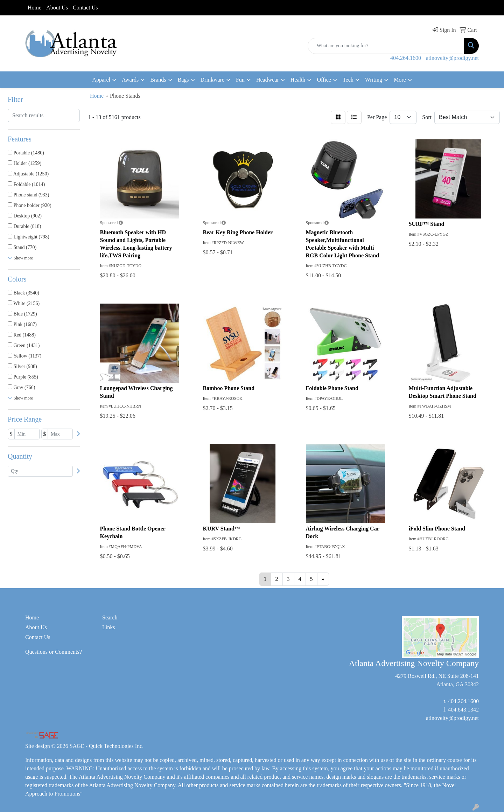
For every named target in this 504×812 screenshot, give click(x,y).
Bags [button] (183, 80)
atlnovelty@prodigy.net (452, 58)
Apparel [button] (101, 80)
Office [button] (324, 80)
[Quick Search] (386, 46)
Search (110, 617)
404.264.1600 (406, 58)
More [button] (400, 80)
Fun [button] (240, 80)
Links (108, 627)
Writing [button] (374, 80)
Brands (158, 80)
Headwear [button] (268, 80)
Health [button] (298, 80)
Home (34, 8)
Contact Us (85, 8)
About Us (57, 8)
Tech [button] (348, 80)
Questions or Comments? (54, 652)
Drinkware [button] (212, 80)
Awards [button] (130, 80)
